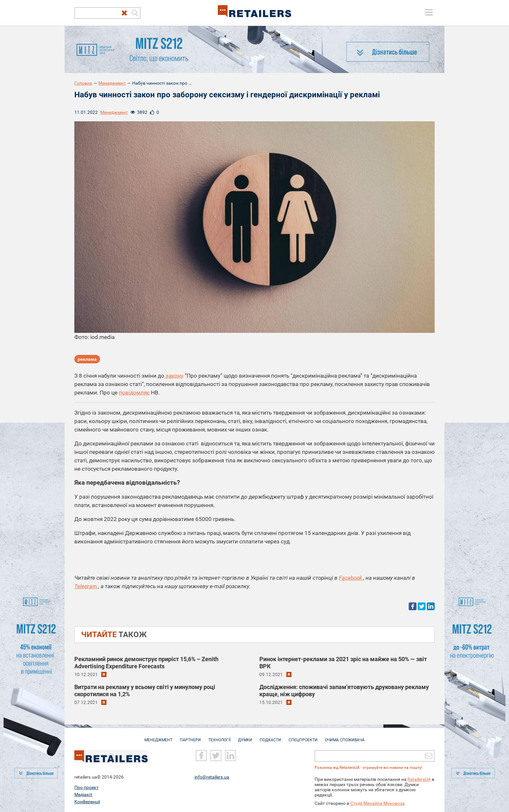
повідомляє (134, 393)
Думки (245, 737)
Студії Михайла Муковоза (378, 803)
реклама (87, 359)
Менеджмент (112, 83)
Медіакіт (83, 794)
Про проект (87, 787)
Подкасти (270, 737)
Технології (219, 737)
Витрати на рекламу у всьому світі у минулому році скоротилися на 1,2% (145, 691)
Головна (83, 83)
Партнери (190, 737)
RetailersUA (419, 779)
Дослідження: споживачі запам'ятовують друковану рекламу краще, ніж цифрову (344, 691)
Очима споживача (345, 737)
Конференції (87, 801)
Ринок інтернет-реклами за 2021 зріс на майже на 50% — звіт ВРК (343, 663)
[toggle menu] (429, 12)
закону (174, 376)
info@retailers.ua (212, 777)
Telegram (86, 586)
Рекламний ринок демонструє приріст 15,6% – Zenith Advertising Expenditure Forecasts (146, 663)
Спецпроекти (303, 737)
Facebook (351, 578)
